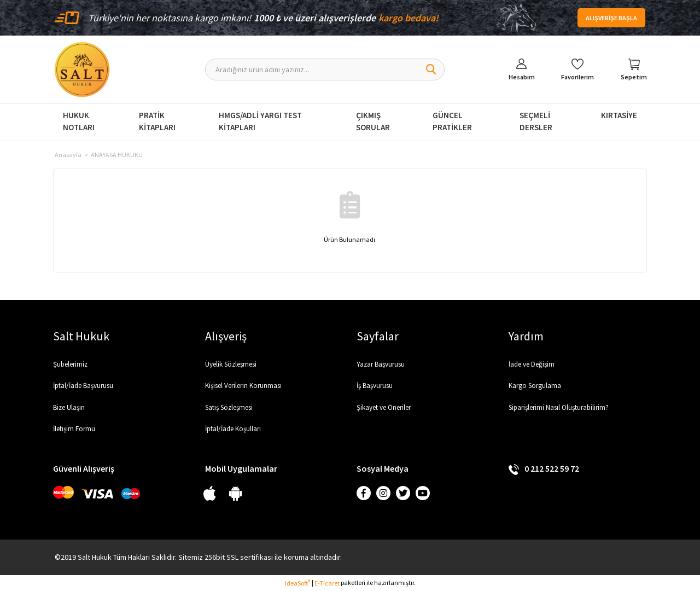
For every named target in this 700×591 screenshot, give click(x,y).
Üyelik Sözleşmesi (231, 364)
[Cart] (634, 69)
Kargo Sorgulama (535, 386)
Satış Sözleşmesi (229, 407)
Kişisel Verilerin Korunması (243, 386)
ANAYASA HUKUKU (117, 155)
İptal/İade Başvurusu (83, 386)
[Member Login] (522, 69)
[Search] (325, 69)
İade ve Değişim (532, 364)
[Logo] (82, 69)
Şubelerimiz (70, 364)
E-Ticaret (327, 583)
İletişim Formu (74, 429)
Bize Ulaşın (69, 407)
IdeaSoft (297, 583)
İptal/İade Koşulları (233, 429)
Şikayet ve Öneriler (384, 407)
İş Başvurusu (375, 386)
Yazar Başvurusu (381, 364)
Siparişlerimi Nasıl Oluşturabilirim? (559, 407)
